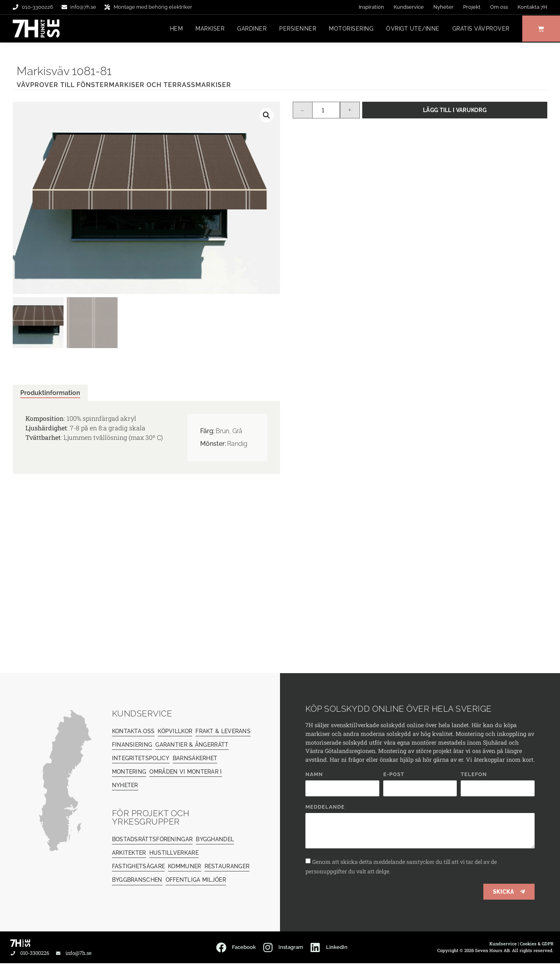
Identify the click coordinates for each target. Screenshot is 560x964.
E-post (394, 775)
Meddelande (325, 808)
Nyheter (443, 7)
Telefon (474, 775)
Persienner (296, 29)
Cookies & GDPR (537, 944)
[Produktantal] (326, 110)
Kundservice (409, 7)
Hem (175, 29)
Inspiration (371, 7)
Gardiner (250, 29)
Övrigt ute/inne (411, 29)
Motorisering (349, 29)
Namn (314, 775)
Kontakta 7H (532, 7)
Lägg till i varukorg (455, 110)
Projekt (472, 7)
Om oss (499, 7)
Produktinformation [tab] (50, 393)
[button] (266, 116)
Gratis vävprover (479, 29)
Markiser (208, 29)
